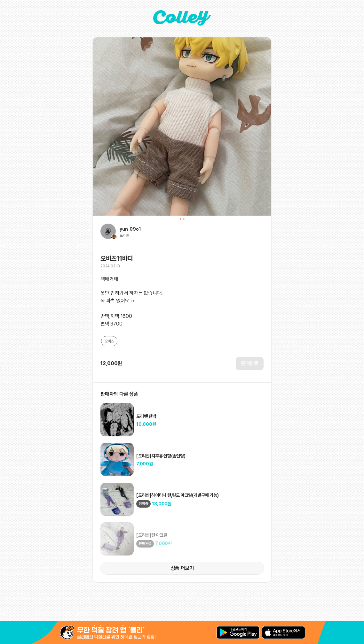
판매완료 (250, 363)
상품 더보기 (182, 568)
